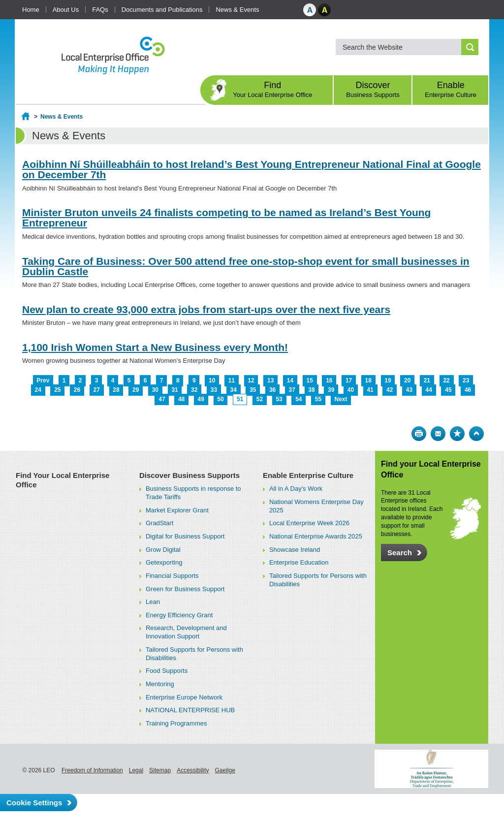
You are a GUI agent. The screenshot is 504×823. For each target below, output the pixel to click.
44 (429, 390)
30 (155, 390)
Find (273, 89)
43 (409, 390)
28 (116, 390)
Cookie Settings (34, 803)
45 (448, 390)
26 (77, 390)
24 (38, 390)
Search (400, 553)
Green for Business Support (185, 589)
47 (162, 399)
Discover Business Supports (189, 475)
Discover (373, 89)
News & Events (237, 10)
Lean (153, 602)
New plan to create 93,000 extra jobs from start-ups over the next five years (206, 309)
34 (233, 390)
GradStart (159, 523)
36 (272, 390)
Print (419, 434)
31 (174, 390)
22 (446, 380)
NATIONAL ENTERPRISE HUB (190, 710)
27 (97, 390)
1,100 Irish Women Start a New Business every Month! (155, 347)
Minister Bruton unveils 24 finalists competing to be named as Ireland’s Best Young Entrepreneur (226, 218)
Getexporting (164, 562)
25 (57, 390)
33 (214, 390)
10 (212, 380)
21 (427, 380)
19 (388, 380)
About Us (66, 10)
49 (201, 399)
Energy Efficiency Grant (179, 615)
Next (341, 399)
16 (329, 380)
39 (331, 390)
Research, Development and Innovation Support (186, 632)
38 (311, 390)
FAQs (100, 10)
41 (370, 390)
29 (136, 390)
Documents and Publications (162, 10)
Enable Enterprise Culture (308, 475)
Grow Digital (163, 550)
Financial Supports (172, 576)
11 (232, 380)
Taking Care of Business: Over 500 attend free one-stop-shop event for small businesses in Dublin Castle (246, 266)
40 (351, 390)
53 (279, 399)
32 (194, 390)
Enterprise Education (299, 562)
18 (368, 380)
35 (253, 390)
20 (407, 380)
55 (318, 399)
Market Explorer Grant (177, 510)
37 (292, 390)
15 (309, 380)
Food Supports (167, 671)
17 (349, 380)
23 (466, 380)
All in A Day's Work (296, 489)
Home (31, 10)
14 (290, 380)
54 (299, 399)
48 (181, 399)
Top (476, 434)
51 (240, 399)
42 (390, 390)
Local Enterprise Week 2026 (309, 523)
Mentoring (160, 684)
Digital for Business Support (185, 536)
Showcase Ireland (295, 550)
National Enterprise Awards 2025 (316, 536)
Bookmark (457, 434)
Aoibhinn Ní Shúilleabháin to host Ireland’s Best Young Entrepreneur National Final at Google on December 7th (252, 169)
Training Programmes (176, 723)
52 (260, 399)
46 (468, 390)
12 (251, 380)
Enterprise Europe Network (184, 697)
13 (270, 380)
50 (220, 399)
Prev (43, 380)
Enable (451, 89)
